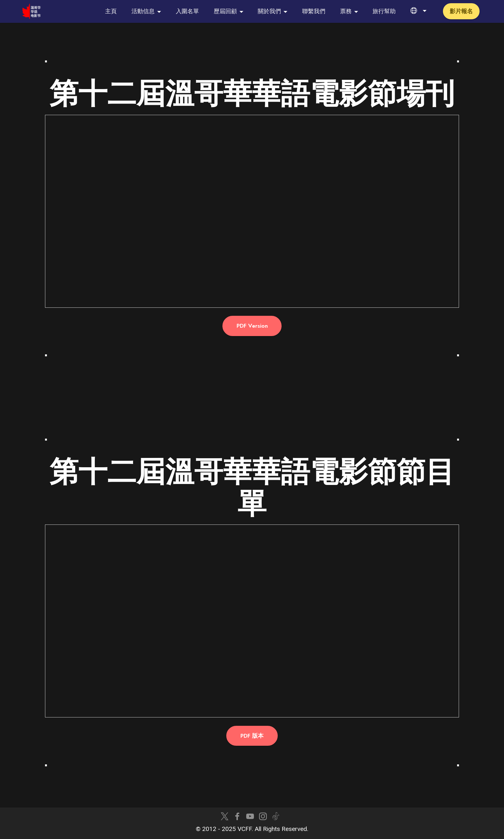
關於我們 (269, 11)
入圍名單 (187, 11)
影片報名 (461, 11)
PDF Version (252, 326)
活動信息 (143, 11)
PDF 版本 (252, 736)
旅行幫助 (384, 11)
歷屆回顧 (225, 11)
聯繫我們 (314, 11)
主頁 (111, 11)
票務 (346, 11)
